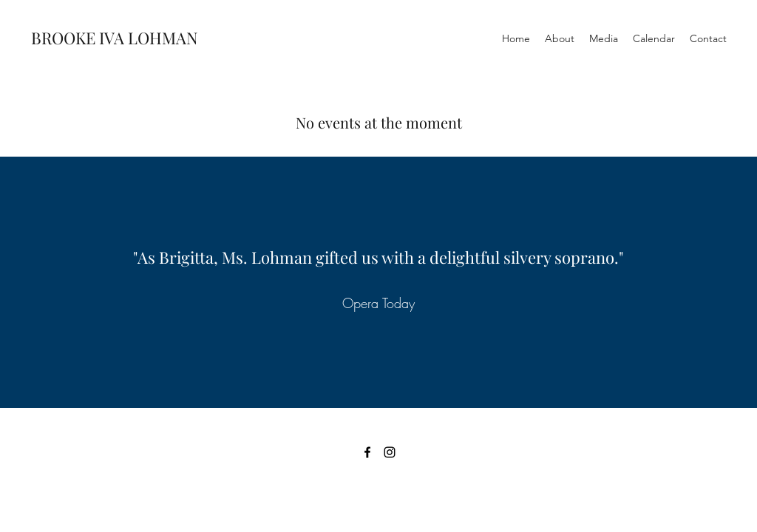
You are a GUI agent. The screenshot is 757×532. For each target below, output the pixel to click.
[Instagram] (390, 452)
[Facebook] (367, 452)
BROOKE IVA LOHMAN (115, 38)
